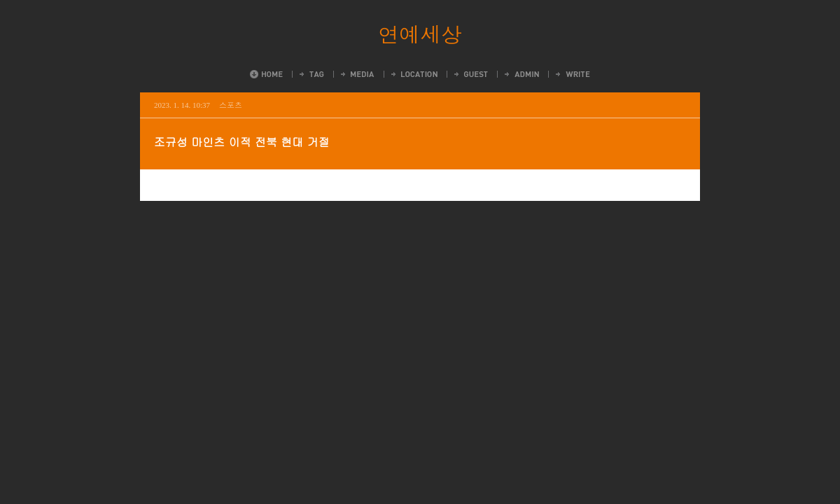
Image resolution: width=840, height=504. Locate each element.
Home (266, 74)
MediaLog (357, 74)
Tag (311, 74)
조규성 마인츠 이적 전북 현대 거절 (242, 142)
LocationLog (413, 74)
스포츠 (231, 105)
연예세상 (420, 34)
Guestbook (470, 74)
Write (572, 74)
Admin (521, 74)
